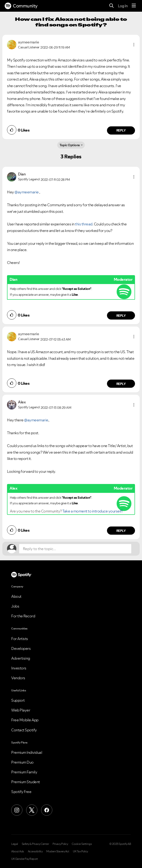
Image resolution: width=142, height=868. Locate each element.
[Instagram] (17, 810)
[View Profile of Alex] (22, 402)
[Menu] (134, 6)
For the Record (23, 616)
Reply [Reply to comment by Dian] (121, 316)
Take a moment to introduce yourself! (92, 511)
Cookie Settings (82, 844)
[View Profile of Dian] (22, 174)
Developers (21, 648)
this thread (84, 224)
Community (21, 6)
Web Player (21, 710)
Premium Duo (22, 762)
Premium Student (26, 782)
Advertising (21, 658)
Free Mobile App (25, 720)
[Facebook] (47, 810)
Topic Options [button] (70, 145)
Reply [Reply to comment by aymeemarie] (121, 130)
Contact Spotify (24, 730)
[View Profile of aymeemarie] (28, 42)
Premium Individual (27, 752)
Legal (15, 844)
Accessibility (35, 851)
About (16, 596)
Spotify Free (21, 792)
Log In (123, 6)
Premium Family (24, 772)
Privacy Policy (60, 844)
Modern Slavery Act (58, 851)
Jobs (15, 606)
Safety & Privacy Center (35, 844)
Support (18, 700)
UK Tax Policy (80, 851)
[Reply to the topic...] (75, 549)
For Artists (20, 639)
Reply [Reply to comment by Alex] (121, 531)
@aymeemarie (27, 192)
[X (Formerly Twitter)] (32, 810)
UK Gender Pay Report (25, 859)
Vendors (18, 678)
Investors (19, 668)
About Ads (18, 851)
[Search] (112, 6)
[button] (134, 45)
